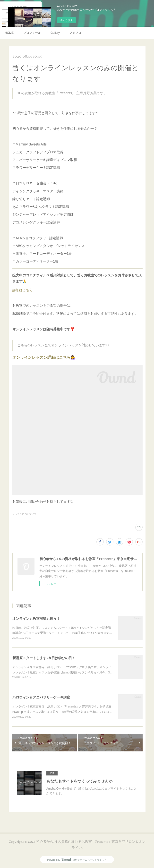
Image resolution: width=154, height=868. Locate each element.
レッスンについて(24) (24, 514)
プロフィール (32, 33)
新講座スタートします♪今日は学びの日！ (44, 658)
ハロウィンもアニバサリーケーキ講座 (41, 697)
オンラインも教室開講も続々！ (36, 619)
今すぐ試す (67, 20)
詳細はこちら (23, 290)
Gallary (55, 33)
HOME (9, 33)
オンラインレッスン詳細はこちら (42, 357)
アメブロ (75, 33)
